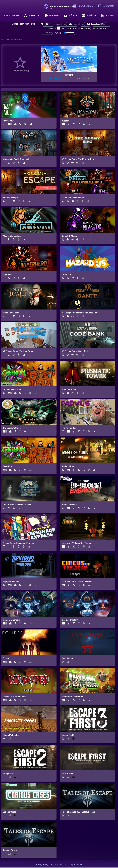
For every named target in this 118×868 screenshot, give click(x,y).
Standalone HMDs (96, 24)
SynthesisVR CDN (102, 28)
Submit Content (83, 6)
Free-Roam (32, 15)
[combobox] (24, 24)
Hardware (89, 15)
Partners (108, 15)
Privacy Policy (42, 864)
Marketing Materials (67, 28)
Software (70, 15)
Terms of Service (59, 864)
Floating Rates (77, 24)
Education (52, 15)
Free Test (48, 28)
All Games (12, 15)
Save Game (85, 28)
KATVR (47, 33)
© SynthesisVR (75, 864)
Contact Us (106, 6)
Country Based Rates (56, 24)
